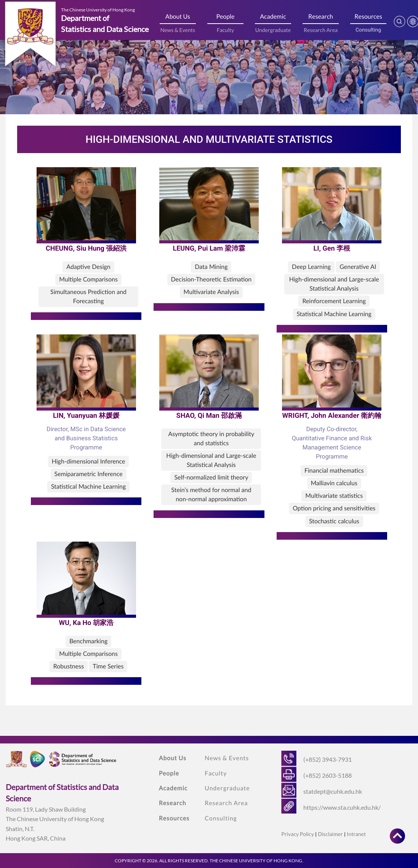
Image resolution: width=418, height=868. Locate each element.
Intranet (356, 834)
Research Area (321, 30)
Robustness (69, 666)
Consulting (368, 30)
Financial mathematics (334, 471)
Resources (368, 17)
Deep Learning (311, 267)
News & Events (178, 30)
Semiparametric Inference (89, 474)
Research (321, 17)
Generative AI (358, 267)
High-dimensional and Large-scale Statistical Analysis (334, 284)
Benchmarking (88, 641)
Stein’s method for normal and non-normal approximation (211, 495)
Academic (273, 17)
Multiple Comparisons (88, 279)
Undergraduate (273, 30)
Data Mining (211, 267)
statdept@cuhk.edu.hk (333, 791)
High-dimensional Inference (89, 461)
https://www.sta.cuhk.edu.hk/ (342, 807)
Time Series (108, 666)
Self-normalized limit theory (211, 477)
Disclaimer (330, 834)
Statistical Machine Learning (334, 314)
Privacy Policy (297, 834)
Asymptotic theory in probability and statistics (211, 439)
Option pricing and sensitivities (334, 508)
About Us (178, 17)
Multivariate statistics (334, 496)
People (225, 17)
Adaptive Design (88, 267)
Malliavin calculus (334, 483)
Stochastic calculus (334, 521)
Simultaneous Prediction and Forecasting (88, 297)
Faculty (225, 30)
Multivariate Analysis (211, 292)
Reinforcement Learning (334, 301)
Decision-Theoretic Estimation (211, 279)
